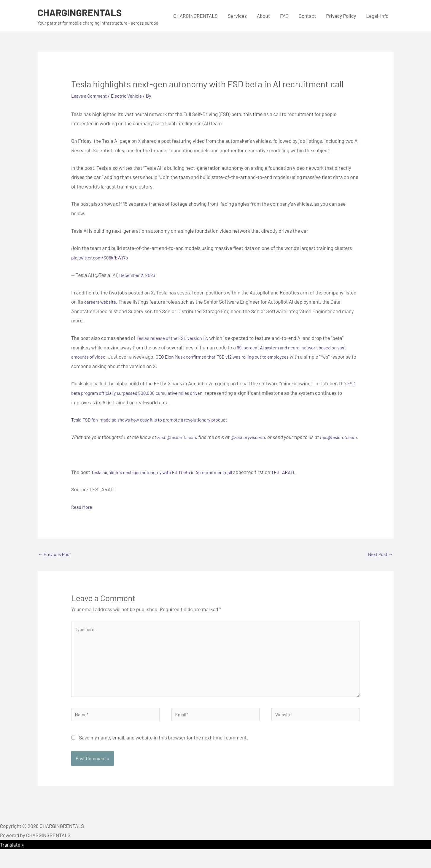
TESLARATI (297, 481)
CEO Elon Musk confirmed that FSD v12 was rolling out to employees (232, 357)
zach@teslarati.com (178, 437)
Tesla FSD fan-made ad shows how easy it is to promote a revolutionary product (157, 419)
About (263, 16)
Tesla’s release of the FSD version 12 (175, 338)
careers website (102, 302)
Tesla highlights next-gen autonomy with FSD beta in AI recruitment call (168, 481)
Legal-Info (377, 16)
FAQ (284, 16)
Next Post (379, 564)
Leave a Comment (91, 96)
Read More (83, 516)
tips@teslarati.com (91, 446)
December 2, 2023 (139, 275)
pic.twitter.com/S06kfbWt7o (102, 257)
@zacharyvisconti (253, 437)
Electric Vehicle (131, 96)
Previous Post (56, 564)
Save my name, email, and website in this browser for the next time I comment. (163, 756)
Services (237, 16)
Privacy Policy (341, 16)
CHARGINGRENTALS (84, 12)
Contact (307, 16)
